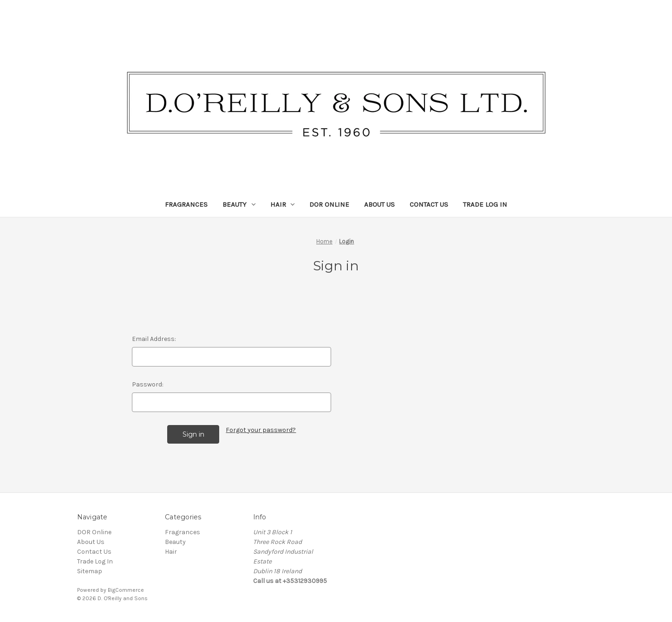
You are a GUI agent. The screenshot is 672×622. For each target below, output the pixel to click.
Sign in (620, 11)
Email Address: (154, 339)
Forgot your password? (261, 430)
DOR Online (329, 204)
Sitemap (90, 571)
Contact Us (429, 204)
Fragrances (186, 204)
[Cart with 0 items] (649, 11)
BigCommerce (126, 590)
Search (587, 11)
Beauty (239, 204)
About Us (379, 204)
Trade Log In (485, 204)
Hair (283, 204)
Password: (148, 384)
